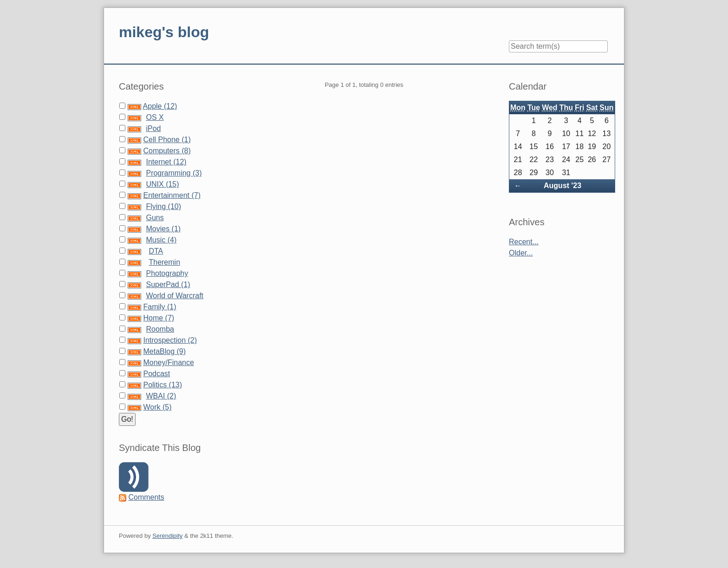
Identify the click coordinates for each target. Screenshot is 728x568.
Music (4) (161, 240)
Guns (155, 218)
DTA (156, 251)
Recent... (524, 242)
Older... (521, 253)
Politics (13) (162, 385)
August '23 (562, 186)
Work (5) (157, 407)
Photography (167, 273)
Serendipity (167, 536)
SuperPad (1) (168, 284)
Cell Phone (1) (167, 140)
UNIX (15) (162, 184)
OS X (155, 117)
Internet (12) (166, 162)
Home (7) (159, 318)
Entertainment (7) (172, 195)
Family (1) (159, 307)
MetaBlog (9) (164, 351)
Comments (146, 497)
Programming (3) (174, 173)
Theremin (164, 262)
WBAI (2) (161, 396)
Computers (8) (167, 151)
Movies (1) (163, 229)
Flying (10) (163, 206)
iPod (153, 128)
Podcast (156, 374)
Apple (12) (160, 106)
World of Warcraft (175, 296)
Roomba (160, 329)
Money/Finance (168, 362)
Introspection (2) (170, 340)
